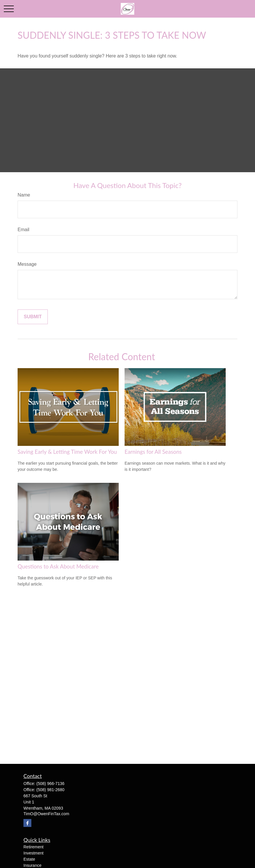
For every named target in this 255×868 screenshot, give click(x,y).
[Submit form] (33, 317)
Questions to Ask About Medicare (58, 566)
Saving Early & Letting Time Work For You (67, 452)
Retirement (33, 847)
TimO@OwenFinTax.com (46, 814)
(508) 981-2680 (50, 790)
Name (24, 195)
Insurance (32, 865)
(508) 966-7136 (50, 784)
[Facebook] (27, 823)
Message (27, 264)
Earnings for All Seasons (153, 452)
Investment (33, 853)
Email (23, 230)
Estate (29, 859)
